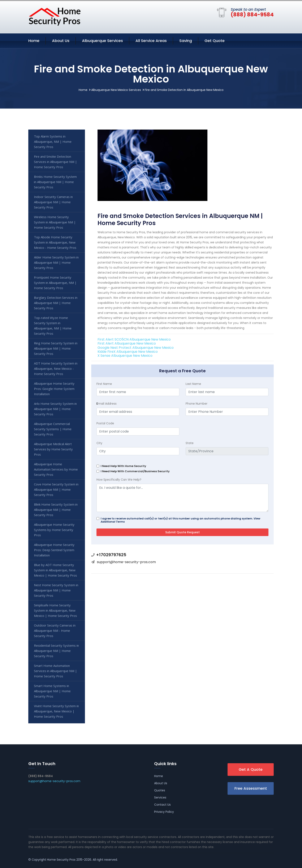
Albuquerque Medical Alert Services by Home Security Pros (53, 449)
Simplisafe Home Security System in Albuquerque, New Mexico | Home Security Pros (55, 610)
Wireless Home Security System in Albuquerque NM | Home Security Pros (55, 222)
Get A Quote (251, 769)
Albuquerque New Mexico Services (116, 90)
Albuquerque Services (102, 41)
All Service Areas (151, 41)
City (99, 443)
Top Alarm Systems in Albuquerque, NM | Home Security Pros (53, 142)
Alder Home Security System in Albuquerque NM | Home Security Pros (56, 262)
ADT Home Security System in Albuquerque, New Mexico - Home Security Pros (56, 368)
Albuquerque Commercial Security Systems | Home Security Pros (53, 429)
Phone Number (197, 404)
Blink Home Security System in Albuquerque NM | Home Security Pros (56, 510)
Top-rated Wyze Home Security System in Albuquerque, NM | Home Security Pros (53, 326)
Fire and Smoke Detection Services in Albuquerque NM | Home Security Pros (55, 162)
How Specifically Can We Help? (119, 480)
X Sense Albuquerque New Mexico (125, 356)
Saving (186, 41)
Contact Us (162, 805)
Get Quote (215, 41)
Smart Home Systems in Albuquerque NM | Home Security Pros (52, 691)
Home (34, 41)
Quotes (160, 790)
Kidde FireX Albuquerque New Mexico (128, 352)
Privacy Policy (164, 812)
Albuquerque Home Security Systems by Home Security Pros (54, 530)
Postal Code (105, 423)
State (190, 443)
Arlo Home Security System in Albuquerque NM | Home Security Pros (55, 409)
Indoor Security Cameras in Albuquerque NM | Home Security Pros (53, 202)
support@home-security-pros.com (126, 562)
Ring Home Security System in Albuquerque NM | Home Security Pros (56, 348)
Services (160, 797)
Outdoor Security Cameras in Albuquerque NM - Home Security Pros (55, 631)
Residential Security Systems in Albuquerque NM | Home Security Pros (56, 651)
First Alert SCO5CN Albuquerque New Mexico (134, 339)
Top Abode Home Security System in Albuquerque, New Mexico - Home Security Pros (55, 242)
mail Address (107, 404)
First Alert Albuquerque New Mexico (127, 343)
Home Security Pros (61, 860)
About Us (61, 41)
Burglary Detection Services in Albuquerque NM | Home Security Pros (56, 303)
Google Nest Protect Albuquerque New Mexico (136, 348)
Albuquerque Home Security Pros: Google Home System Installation (54, 389)
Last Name (193, 384)
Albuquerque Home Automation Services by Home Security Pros (56, 469)
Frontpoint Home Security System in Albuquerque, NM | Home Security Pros (55, 283)
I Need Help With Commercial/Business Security (135, 471)
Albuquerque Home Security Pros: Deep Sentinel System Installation (54, 550)
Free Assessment (251, 788)
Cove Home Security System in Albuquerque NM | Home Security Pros (56, 489)
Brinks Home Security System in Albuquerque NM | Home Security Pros (55, 182)
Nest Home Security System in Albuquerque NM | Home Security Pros (56, 590)
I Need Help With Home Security (123, 466)
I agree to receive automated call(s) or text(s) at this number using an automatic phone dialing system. (180, 520)
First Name (104, 384)
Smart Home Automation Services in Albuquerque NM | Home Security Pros (55, 671)
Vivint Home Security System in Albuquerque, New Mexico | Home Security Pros (56, 711)
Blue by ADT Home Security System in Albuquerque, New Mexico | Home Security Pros (55, 570)
